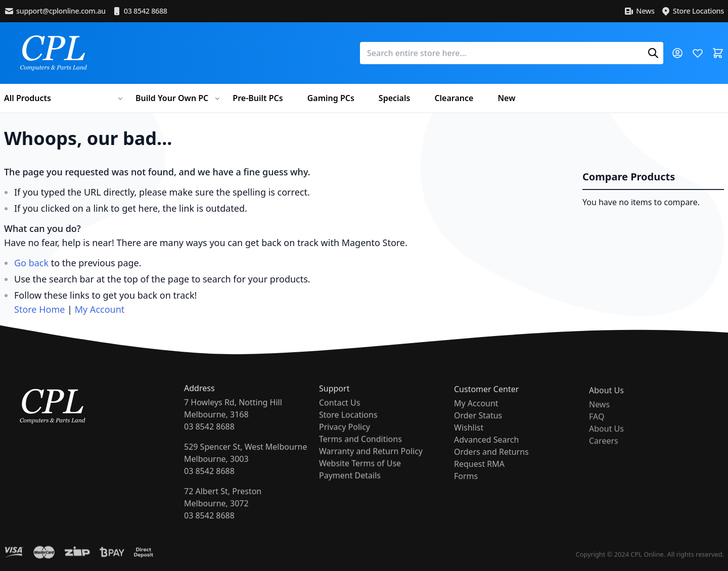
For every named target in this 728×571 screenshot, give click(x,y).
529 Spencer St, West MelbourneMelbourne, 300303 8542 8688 (245, 466)
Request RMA (479, 479)
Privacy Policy (345, 437)
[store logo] (54, 53)
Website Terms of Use (360, 473)
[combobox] (512, 53)
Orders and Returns (491, 466)
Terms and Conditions (360, 449)
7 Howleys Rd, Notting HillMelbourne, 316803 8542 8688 (233, 422)
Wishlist (469, 442)
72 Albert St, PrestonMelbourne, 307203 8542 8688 (223, 511)
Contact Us (339, 413)
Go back (31, 263)
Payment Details (350, 486)
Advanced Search (486, 454)
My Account (100, 309)
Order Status (478, 430)
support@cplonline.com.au (55, 11)
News (639, 11)
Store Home (39, 309)
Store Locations (692, 11)
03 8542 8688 (140, 11)
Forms (466, 491)
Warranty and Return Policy (371, 461)
